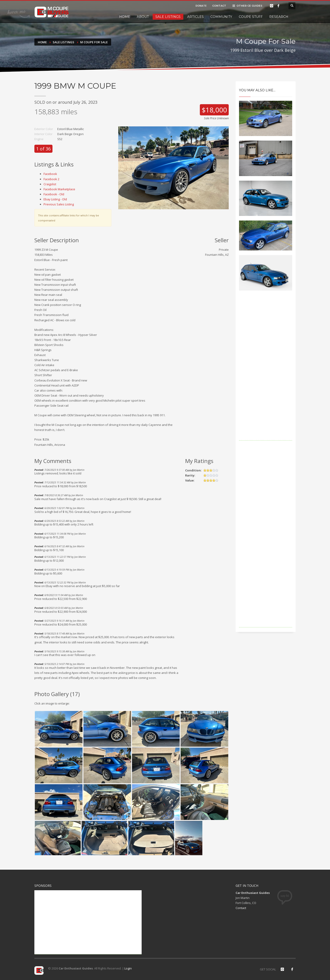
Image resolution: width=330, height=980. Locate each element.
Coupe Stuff (251, 17)
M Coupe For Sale (94, 42)
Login (128, 968)
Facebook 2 (51, 179)
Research (279, 17)
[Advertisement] (266, 372)
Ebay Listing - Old (55, 199)
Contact (241, 908)
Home (125, 17)
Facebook (50, 174)
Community (221, 17)
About (143, 17)
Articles (195, 17)
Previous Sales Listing (59, 204)
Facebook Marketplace (59, 189)
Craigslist (50, 184)
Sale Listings (168, 17)
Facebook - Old (54, 194)
